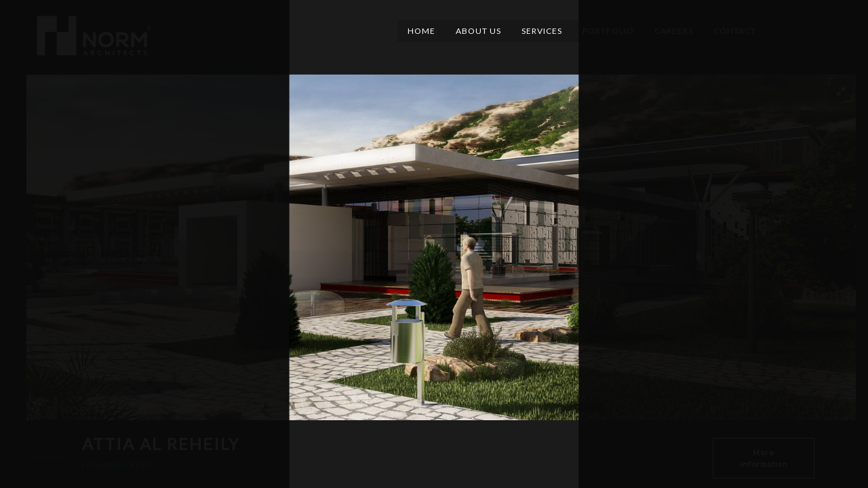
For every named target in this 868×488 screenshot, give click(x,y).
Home (421, 31)
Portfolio (608, 31)
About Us (478, 31)
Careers (674, 31)
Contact (735, 31)
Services (542, 31)
